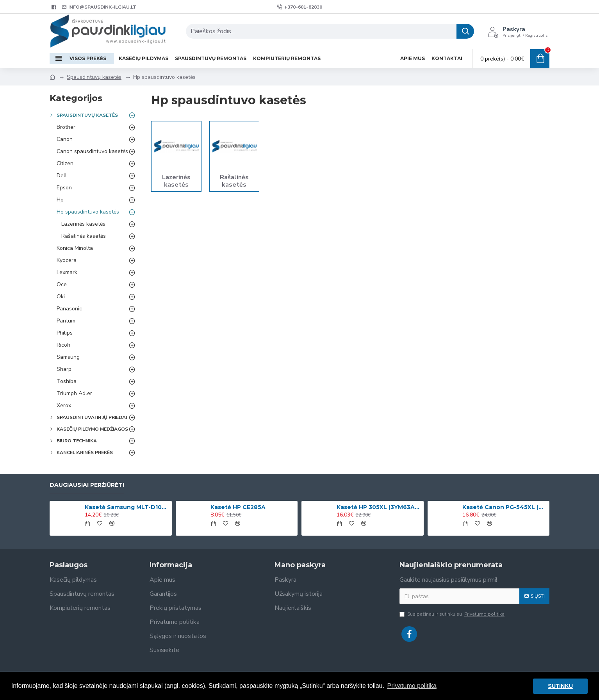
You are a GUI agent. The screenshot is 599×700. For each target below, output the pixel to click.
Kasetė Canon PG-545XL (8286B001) (505, 507)
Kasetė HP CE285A (238, 507)
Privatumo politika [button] (412, 686)
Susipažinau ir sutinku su (453, 614)
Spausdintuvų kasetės (94, 77)
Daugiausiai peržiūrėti (87, 485)
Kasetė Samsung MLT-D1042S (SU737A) (127, 507)
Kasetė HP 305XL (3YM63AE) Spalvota (379, 507)
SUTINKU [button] (560, 686)
